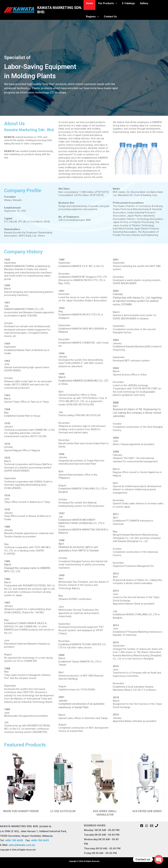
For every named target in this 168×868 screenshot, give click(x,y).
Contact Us (92, 17)
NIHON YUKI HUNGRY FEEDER (21, 811)
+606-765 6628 (15, 840)
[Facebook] (142, 826)
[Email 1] (152, 826)
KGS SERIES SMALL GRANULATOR (105, 813)
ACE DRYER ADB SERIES (147, 811)
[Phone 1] (157, 826)
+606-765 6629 (40, 840)
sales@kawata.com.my (22, 845)
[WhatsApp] (147, 826)
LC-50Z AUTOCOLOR (63, 811)
